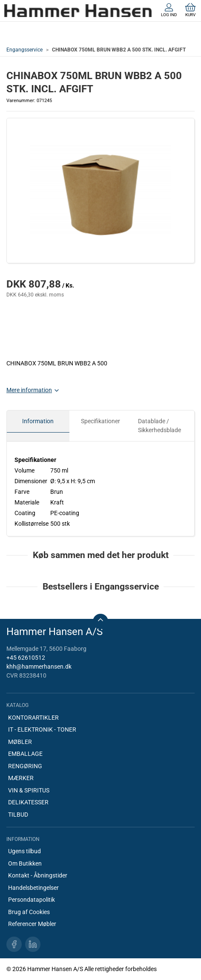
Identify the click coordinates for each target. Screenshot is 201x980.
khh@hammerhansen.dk (39, 667)
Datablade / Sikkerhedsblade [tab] (159, 426)
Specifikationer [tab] (100, 421)
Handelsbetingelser (33, 888)
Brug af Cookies (29, 912)
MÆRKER (21, 778)
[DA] (78, 11)
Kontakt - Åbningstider (38, 875)
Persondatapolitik (32, 900)
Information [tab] (38, 421)
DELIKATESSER (28, 802)
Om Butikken (25, 863)
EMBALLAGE (25, 754)
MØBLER (20, 742)
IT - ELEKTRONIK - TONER (42, 729)
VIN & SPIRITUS (29, 790)
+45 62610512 (26, 658)
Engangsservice (24, 50)
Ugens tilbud (24, 851)
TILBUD (18, 815)
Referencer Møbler (32, 924)
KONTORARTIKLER (33, 718)
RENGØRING (25, 766)
